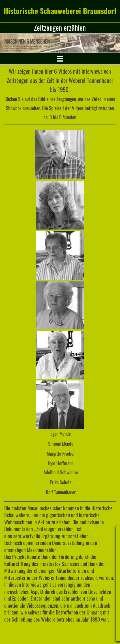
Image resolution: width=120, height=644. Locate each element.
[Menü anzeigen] (60, 59)
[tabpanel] (60, 28)
